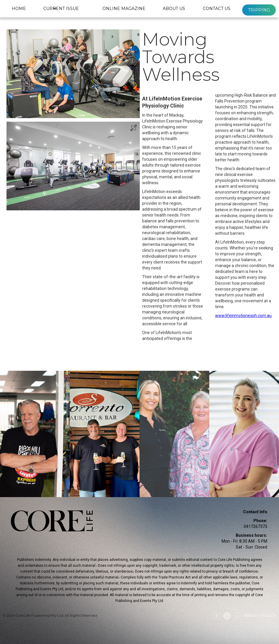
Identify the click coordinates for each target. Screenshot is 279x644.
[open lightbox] (73, 166)
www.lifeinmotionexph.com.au (243, 316)
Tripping (259, 10)
